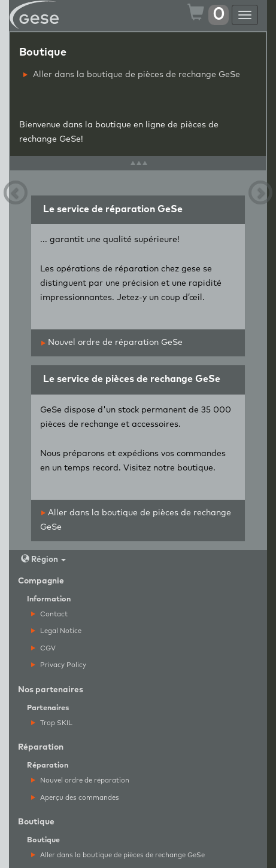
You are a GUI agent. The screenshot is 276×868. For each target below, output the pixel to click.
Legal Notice (56, 631)
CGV (43, 648)
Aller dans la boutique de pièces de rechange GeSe (132, 75)
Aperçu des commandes (75, 798)
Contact (49, 614)
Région (43, 559)
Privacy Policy (59, 665)
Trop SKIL (52, 723)
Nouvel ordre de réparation (80, 780)
